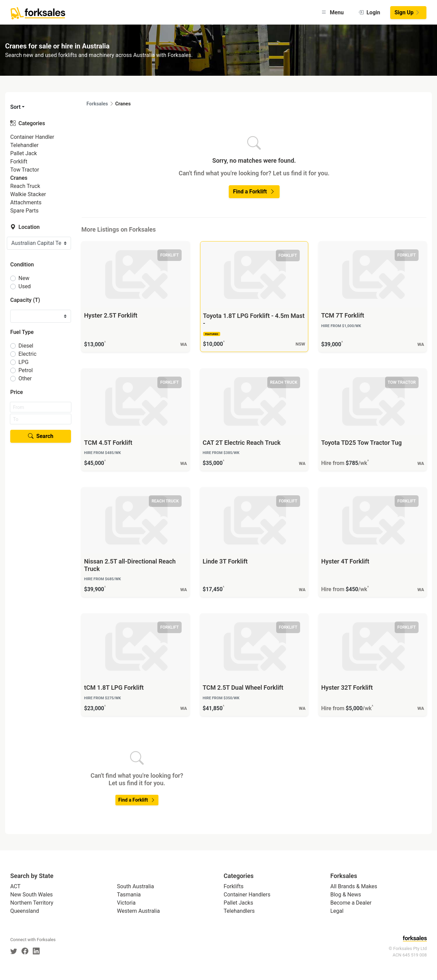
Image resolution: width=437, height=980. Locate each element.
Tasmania (129, 895)
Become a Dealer (351, 903)
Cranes (19, 178)
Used (25, 286)
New (24, 278)
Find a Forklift (254, 192)
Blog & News (346, 895)
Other (25, 378)
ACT (15, 886)
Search (41, 436)
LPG (24, 362)
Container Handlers (247, 895)
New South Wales (32, 895)
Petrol (26, 370)
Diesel (26, 346)
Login (369, 12)
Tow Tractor (25, 170)
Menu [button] (332, 12)
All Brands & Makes (354, 886)
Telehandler (24, 145)
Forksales (97, 104)
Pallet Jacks (238, 903)
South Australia (136, 886)
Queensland (25, 911)
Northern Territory (32, 903)
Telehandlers (239, 911)
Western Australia (139, 911)
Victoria (126, 903)
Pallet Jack (24, 153)
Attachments (26, 202)
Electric (27, 354)
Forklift (19, 162)
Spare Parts (24, 211)
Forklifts (234, 886)
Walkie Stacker (28, 194)
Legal (337, 911)
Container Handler (32, 137)
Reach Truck (25, 186)
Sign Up (408, 12)
